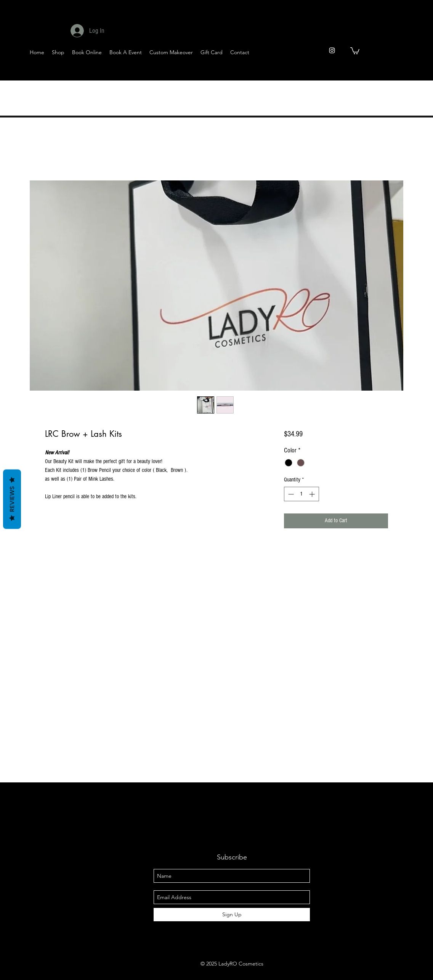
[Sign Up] (232, 915)
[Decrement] (290, 494)
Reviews (12, 499)
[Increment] (313, 494)
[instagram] (332, 50)
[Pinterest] (418, 73)
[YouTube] (399, 73)
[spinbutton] (301, 494)
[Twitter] (381, 73)
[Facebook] (362, 73)
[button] (355, 50)
